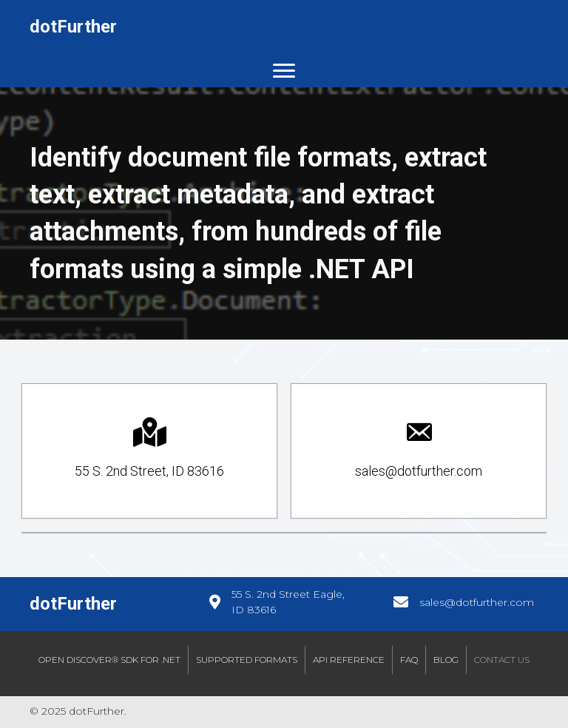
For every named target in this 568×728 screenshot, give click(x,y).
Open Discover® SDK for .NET (109, 660)
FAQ (409, 660)
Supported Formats (247, 660)
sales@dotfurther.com (477, 602)
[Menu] (284, 71)
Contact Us (502, 660)
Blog (446, 660)
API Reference (349, 660)
